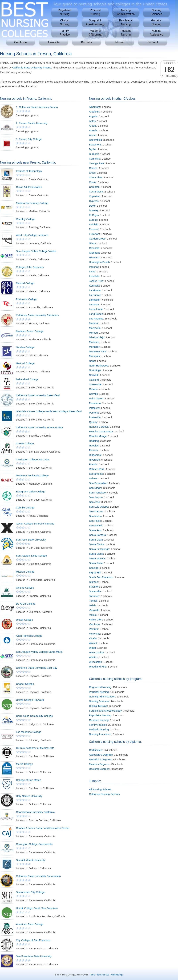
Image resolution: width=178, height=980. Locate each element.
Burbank (94, 154)
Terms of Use (103, 975)
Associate (53, 42)
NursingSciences (157, 12)
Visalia (93, 638)
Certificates (96, 750)
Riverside (94, 460)
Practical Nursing (99, 692)
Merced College (25, 283)
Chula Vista (96, 177)
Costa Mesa (96, 192)
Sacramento (96, 474)
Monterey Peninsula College (32, 475)
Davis (92, 206)
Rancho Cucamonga (101, 431)
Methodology (117, 975)
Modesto (94, 342)
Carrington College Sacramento (34, 844)
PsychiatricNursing (126, 22)
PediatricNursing (126, 33)
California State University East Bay (37, 668)
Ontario (93, 389)
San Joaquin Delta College (31, 556)
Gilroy (92, 243)
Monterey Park (98, 351)
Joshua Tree (96, 281)
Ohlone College (25, 588)
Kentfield (94, 286)
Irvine (92, 271)
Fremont (94, 229)
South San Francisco (101, 577)
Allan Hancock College (29, 636)
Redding (94, 441)
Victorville (95, 634)
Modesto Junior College (30, 331)
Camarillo (94, 159)
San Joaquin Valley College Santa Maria (39, 652)
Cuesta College (25, 443)
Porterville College (27, 299)
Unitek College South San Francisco (37, 908)
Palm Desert (96, 398)
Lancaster (95, 300)
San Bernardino (98, 483)
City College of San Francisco (33, 940)
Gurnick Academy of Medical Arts (35, 748)
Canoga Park (97, 163)
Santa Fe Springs (99, 549)
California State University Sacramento (38, 876)
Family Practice (98, 725)
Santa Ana (95, 530)
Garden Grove (97, 239)
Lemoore (94, 304)
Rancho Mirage (98, 436)
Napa (92, 361)
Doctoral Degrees (99, 769)
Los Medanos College (29, 732)
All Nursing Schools (100, 789)
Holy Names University (29, 796)
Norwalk (94, 375)
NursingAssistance (156, 33)
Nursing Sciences (99, 701)
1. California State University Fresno (37, 107)
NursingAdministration (126, 12)
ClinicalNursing (65, 22)
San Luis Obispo (99, 507)
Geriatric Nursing (99, 720)
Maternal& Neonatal (95, 33)
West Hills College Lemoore (32, 235)
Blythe (93, 149)
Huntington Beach (99, 262)
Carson (93, 168)
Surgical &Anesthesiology (95, 22)
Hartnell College (25, 363)
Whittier (93, 657)
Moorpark (94, 356)
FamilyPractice (65, 33)
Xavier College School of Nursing (35, 524)
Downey (94, 210)
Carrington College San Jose (33, 459)
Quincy (93, 422)
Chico (92, 173)
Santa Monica (97, 558)
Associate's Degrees (101, 755)
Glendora (94, 253)
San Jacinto (96, 497)
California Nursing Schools (104, 794)
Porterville (95, 417)
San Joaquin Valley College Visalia (36, 251)
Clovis (93, 182)
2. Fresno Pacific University (32, 123)
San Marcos (96, 511)
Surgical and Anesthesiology (105, 711)
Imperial (94, 267)
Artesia (93, 130)
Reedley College (26, 219)
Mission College (25, 572)
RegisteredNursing (65, 12)
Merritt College (25, 764)
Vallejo (93, 615)
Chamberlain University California (35, 812)
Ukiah (92, 605)
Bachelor (86, 42)
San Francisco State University (34, 956)
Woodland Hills (98, 667)
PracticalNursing (95, 12)
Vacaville (94, 610)
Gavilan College (25, 347)
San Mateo (95, 516)
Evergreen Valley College (31, 491)
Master (120, 42)
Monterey (94, 347)
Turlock (93, 601)
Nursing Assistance (100, 734)
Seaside (94, 568)
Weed (92, 648)
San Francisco (97, 493)
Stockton (94, 587)
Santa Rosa (96, 563)
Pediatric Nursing (99, 729)
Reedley (94, 445)
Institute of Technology (29, 171)
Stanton (94, 582)
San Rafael (95, 525)
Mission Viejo (97, 337)
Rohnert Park (97, 469)
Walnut (93, 643)
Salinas (93, 478)
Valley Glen (96, 620)
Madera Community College (32, 203)
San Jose (94, 502)
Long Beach (96, 314)
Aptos (92, 121)
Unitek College (25, 620)
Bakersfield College (27, 379)
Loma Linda (96, 309)
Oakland (94, 380)
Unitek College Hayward (30, 700)
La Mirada (95, 290)
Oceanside (95, 384)
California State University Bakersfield (38, 395)
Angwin (93, 116)
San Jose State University (31, 540)
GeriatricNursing (156, 22)
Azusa (93, 135)
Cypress (94, 201)
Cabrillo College (25, 508)
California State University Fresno (32, 67)
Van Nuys (95, 624)
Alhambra (95, 107)
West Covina (96, 652)
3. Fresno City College (29, 139)
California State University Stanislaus (37, 315)
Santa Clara (96, 540)
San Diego (95, 488)
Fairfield (94, 224)
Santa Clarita (97, 544)
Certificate (21, 42)
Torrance (94, 596)
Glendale (94, 248)
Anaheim (94, 112)
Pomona (94, 413)
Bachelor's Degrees (100, 759)
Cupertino (95, 196)
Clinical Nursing (98, 706)
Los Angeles (96, 319)
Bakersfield (95, 140)
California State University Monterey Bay (39, 427)
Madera (93, 323)
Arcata (93, 126)
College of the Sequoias (30, 267)
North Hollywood (99, 366)
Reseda (94, 450)
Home (92, 975)
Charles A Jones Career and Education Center (43, 828)
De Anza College (26, 604)
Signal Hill (95, 572)
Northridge (95, 370)
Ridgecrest (95, 455)
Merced (93, 333)
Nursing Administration (102, 697)
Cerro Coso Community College (34, 716)
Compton (94, 187)
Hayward (94, 257)
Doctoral (153, 42)
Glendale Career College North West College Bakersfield (49, 411)
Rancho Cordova (99, 427)
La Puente (95, 295)
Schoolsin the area (169, 70)
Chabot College (25, 684)
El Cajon (94, 215)
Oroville (93, 394)
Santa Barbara (97, 535)
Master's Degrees (99, 764)
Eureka (93, 220)
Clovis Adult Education (29, 187)
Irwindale (94, 276)
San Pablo (95, 521)
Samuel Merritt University (31, 860)
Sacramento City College (30, 892)
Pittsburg (94, 408)
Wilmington (95, 662)
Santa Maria (96, 554)
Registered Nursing (100, 687)
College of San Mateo (29, 780)
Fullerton (94, 234)
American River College (30, 924)
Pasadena (95, 403)
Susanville (95, 591)
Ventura (94, 629)
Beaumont (95, 144)
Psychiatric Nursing (100, 715)
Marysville (95, 328)
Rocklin (93, 464)
